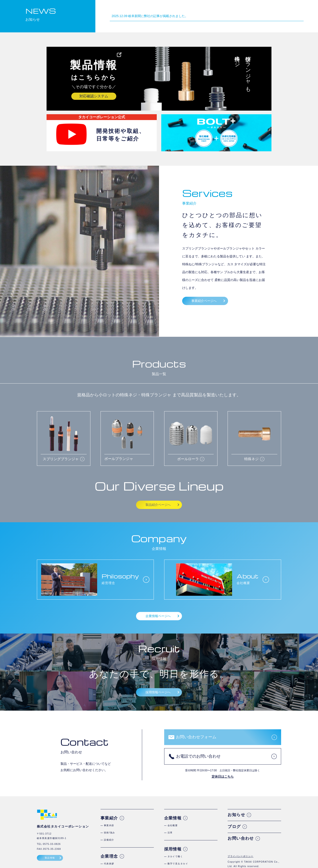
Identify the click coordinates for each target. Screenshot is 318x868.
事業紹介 (187, 9)
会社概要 (173, 825)
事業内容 (109, 825)
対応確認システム (94, 96)
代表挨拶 (109, 864)
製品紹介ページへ (158, 505)
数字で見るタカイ (178, 864)
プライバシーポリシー (240, 856)
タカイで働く (175, 856)
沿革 (170, 833)
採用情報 (255, 9)
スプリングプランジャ (61, 459)
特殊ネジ (251, 459)
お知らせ (236, 815)
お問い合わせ (241, 838)
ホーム (165, 9)
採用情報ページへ (158, 692)
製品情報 (50, 858)
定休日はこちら (223, 777)
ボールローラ (188, 459)
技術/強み (110, 833)
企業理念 (210, 9)
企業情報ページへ (158, 616)
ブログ (234, 827)
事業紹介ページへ (204, 301)
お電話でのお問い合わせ (198, 756)
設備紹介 (109, 840)
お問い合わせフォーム (196, 737)
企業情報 (232, 9)
